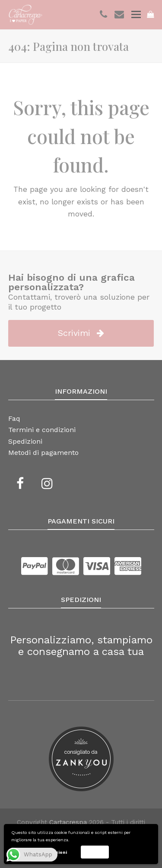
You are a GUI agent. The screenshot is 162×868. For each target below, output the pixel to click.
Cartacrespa (68, 822)
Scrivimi (81, 333)
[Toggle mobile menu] (136, 15)
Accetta (95, 852)
